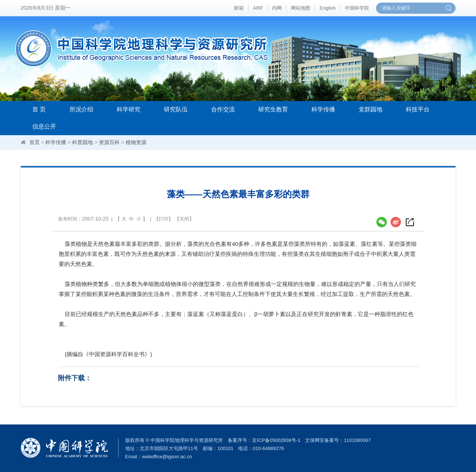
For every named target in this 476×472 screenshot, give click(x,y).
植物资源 (136, 142)
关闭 (184, 219)
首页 (35, 142)
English (328, 8)
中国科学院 (357, 8)
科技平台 (418, 109)
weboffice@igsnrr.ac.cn (167, 457)
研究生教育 (273, 109)
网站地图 (301, 8)
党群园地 (370, 109)
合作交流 (223, 109)
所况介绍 (81, 109)
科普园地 (82, 142)
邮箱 (239, 8)
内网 (277, 8)
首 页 (39, 109)
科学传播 (323, 109)
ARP (258, 8)
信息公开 (44, 126)
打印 (163, 219)
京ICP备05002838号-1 (276, 440)
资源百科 (109, 142)
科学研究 (129, 109)
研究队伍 (176, 109)
